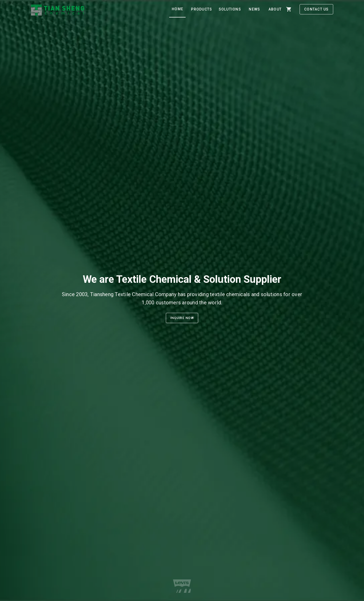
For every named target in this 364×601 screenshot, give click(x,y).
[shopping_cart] (289, 9)
